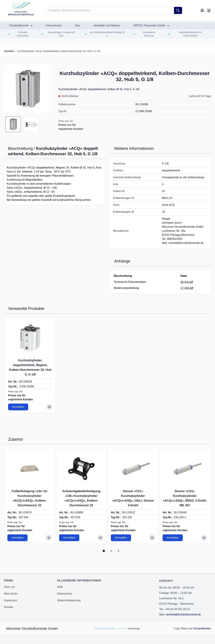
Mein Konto (11, 594)
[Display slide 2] (111, 551)
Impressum (11, 600)
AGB (60, 587)
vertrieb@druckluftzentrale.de (183, 614)
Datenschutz (65, 594)
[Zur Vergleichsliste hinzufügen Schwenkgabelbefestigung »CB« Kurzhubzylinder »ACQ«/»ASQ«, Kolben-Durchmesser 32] (100, 538)
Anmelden (18, 407)
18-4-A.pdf (187, 282)
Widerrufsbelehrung (69, 600)
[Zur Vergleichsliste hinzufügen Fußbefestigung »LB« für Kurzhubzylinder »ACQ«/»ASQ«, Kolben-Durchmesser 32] (49, 538)
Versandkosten (202, 628)
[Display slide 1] (104, 551)
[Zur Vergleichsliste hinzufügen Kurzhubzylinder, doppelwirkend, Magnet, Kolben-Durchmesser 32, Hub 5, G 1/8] (49, 407)
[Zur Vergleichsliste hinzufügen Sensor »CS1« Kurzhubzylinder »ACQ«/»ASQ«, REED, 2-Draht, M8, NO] (204, 538)
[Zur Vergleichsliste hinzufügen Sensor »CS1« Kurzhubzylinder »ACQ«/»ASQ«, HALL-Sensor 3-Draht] (152, 538)
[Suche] (178, 10)
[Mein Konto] (202, 10)
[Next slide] (119, 551)
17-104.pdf (187, 288)
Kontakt (9, 607)
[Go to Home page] (21, 10)
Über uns (9, 587)
